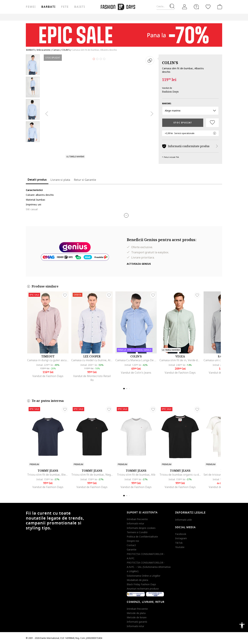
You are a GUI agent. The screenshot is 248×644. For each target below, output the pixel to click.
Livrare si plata (60, 180)
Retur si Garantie (85, 180)
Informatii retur (135, 523)
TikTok (179, 543)
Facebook (181, 534)
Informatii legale (190, 513)
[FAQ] (196, 7)
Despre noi (133, 541)
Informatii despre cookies (141, 528)
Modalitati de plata (137, 580)
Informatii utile (184, 520)
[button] (126, 215)
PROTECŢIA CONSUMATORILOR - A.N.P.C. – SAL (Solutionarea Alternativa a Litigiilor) (149, 567)
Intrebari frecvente (137, 519)
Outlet (159, 17)
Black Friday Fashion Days (141, 584)
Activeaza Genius (139, 264)
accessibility (242, 625)
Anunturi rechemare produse (143, 589)
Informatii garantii (137, 622)
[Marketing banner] (124, 33)
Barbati (48, 7)
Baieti (80, 7)
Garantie (132, 549)
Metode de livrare (137, 617)
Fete (65, 7)
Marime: (167, 103)
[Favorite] (208, 7)
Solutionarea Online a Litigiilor (144, 576)
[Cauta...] (166, 6)
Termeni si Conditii (137, 532)
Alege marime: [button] (190, 111)
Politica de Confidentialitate (142, 537)
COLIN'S (170, 63)
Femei (31, 7)
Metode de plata (136, 613)
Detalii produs (37, 180)
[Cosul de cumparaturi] (219, 7)
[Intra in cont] (185, 7)
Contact (131, 545)
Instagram (181, 538)
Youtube (180, 547)
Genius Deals (174, 17)
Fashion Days (170, 92)
